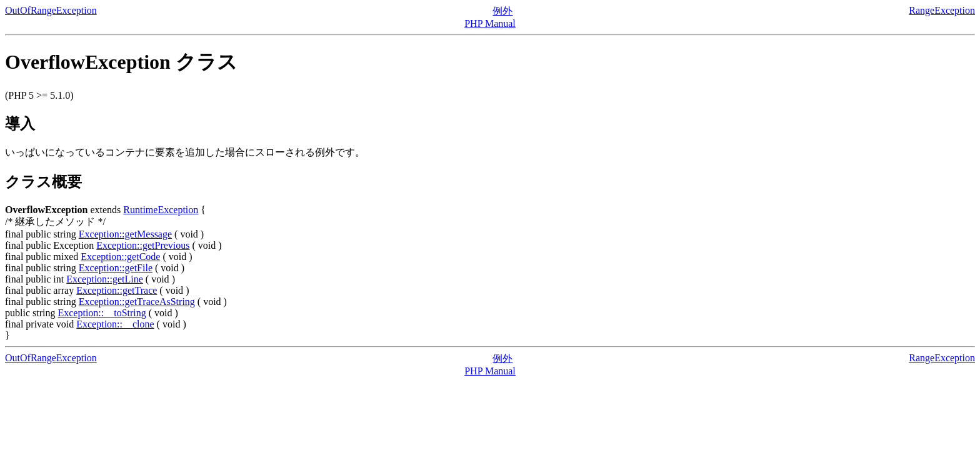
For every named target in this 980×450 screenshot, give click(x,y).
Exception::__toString (102, 313)
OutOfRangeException (51, 10)
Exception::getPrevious (143, 245)
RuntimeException (161, 210)
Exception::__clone (115, 324)
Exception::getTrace (117, 290)
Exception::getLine (105, 279)
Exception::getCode (120, 257)
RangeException (942, 10)
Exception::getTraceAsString (137, 302)
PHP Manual (490, 23)
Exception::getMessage (125, 234)
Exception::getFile (116, 268)
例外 (502, 11)
